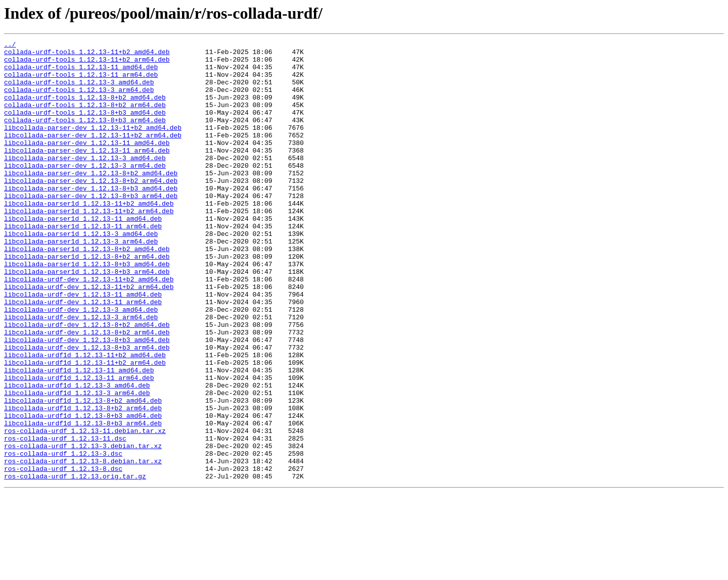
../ (10, 45)
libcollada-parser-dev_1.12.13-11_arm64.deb (87, 173)
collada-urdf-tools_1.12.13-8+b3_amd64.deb (85, 127)
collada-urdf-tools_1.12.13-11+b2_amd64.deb (87, 55)
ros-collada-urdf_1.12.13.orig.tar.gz (75, 564)
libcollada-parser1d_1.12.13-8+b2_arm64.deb (87, 300)
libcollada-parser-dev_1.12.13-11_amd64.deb (87, 164)
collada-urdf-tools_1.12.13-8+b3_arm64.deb (85, 136)
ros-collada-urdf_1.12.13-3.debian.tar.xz (83, 527)
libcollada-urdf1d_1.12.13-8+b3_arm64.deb (83, 500)
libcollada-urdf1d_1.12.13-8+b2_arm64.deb (83, 482)
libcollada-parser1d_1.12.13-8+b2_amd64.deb (87, 291)
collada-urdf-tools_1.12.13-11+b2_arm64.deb (87, 64)
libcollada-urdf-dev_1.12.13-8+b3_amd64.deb (87, 400)
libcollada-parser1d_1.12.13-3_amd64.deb (81, 273)
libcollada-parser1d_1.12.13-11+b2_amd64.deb (89, 236)
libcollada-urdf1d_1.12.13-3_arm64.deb (77, 464)
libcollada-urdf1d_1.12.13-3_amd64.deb (77, 455)
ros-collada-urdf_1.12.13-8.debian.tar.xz (83, 546)
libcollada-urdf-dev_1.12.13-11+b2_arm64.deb (89, 336)
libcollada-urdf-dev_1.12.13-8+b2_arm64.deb (87, 391)
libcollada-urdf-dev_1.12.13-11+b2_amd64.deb (89, 327)
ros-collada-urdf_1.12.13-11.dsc (65, 518)
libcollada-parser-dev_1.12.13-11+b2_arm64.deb (93, 155)
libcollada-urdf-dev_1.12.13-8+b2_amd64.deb (87, 382)
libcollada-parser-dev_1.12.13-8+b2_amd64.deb (91, 200)
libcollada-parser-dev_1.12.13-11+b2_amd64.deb (93, 146)
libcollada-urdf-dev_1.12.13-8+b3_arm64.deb (87, 409)
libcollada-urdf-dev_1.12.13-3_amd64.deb (81, 364)
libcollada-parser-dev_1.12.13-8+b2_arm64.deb (91, 209)
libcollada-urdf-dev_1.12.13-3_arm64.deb (81, 373)
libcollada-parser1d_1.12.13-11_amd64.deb (83, 255)
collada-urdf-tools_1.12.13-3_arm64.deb (79, 100)
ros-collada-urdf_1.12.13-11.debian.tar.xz (85, 509)
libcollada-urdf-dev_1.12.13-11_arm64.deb (83, 355)
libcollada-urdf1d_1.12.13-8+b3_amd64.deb (83, 491)
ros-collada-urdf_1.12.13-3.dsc (63, 537)
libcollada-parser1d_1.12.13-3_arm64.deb (81, 282)
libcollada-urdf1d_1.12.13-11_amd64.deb (79, 437)
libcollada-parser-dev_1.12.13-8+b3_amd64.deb (91, 218)
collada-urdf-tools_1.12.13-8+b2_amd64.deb (85, 109)
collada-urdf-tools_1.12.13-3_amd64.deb (79, 91)
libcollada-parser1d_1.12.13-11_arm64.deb (83, 264)
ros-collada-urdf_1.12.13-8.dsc (63, 555)
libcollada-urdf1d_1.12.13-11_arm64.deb (79, 446)
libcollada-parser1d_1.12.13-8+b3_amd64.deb (87, 309)
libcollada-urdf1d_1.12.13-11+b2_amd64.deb (85, 418)
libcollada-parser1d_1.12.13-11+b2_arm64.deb (89, 246)
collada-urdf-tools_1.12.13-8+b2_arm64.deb (85, 118)
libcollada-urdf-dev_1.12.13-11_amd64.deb (83, 346)
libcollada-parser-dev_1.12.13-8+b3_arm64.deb (91, 227)
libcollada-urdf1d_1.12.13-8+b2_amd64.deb (83, 473)
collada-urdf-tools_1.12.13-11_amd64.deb (81, 73)
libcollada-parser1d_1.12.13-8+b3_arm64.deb (87, 318)
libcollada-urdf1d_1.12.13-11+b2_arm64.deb (85, 427)
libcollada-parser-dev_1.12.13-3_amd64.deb (85, 182)
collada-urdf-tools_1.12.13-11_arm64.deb (81, 82)
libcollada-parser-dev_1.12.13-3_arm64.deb (85, 191)
